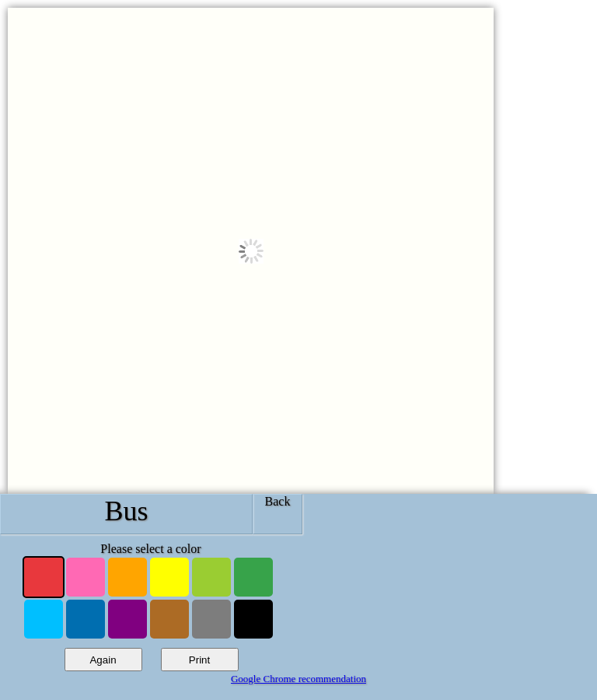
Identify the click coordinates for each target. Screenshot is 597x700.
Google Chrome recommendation (298, 679)
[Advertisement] (445, 597)
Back (278, 501)
